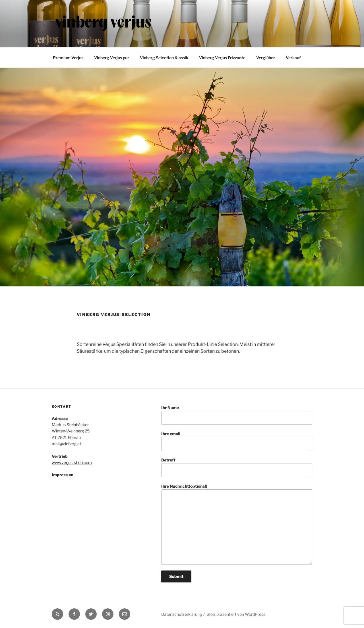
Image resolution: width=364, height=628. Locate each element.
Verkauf (293, 58)
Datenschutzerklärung (182, 614)
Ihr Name (237, 415)
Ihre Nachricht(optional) (237, 524)
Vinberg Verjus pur (112, 58)
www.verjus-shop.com (72, 462)
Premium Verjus (68, 58)
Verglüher (266, 58)
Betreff (237, 467)
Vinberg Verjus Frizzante (222, 58)
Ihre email (237, 441)
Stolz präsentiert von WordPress (236, 614)
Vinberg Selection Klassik (164, 58)
